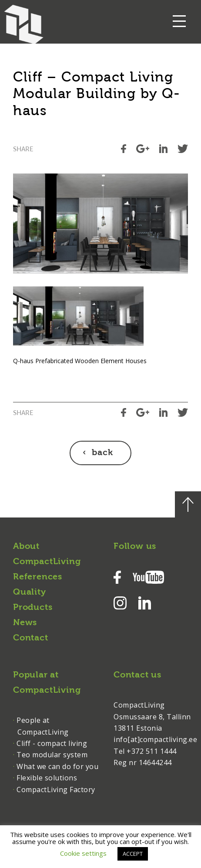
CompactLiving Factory (56, 790)
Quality (30, 592)
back (102, 453)
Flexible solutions (47, 778)
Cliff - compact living (52, 743)
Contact (31, 638)
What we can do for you (57, 766)
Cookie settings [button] (83, 853)
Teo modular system (52, 755)
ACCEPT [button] (133, 854)
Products (33, 608)
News (25, 623)
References (38, 577)
